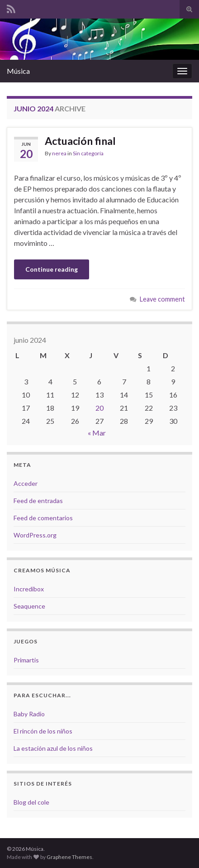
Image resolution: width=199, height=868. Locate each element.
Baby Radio (29, 714)
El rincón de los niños (43, 731)
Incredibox (29, 589)
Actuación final (80, 141)
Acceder (26, 483)
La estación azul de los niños (53, 748)
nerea (59, 153)
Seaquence (29, 606)
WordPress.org (35, 535)
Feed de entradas (38, 501)
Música (18, 71)
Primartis (26, 660)
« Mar (97, 433)
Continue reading (52, 269)
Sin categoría (88, 153)
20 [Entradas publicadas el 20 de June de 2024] (99, 408)
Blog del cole (31, 802)
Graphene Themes (69, 857)
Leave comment (162, 299)
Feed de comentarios (43, 518)
